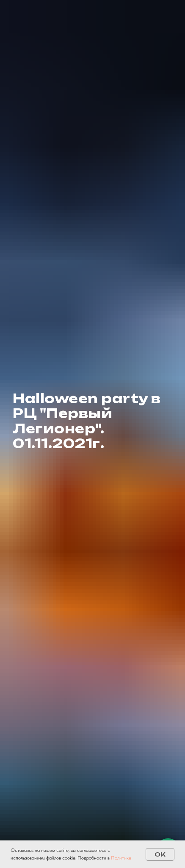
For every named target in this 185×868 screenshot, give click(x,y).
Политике (121, 858)
